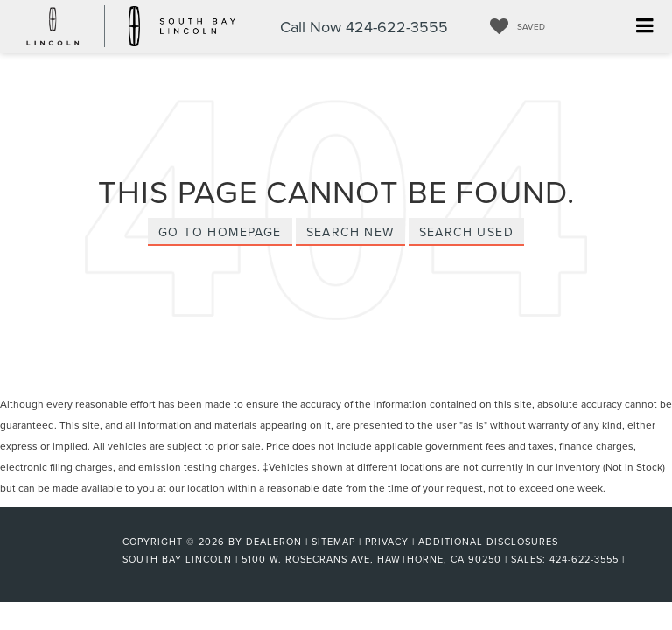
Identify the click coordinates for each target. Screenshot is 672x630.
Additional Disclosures (488, 542)
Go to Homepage (220, 232)
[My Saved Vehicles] (513, 26)
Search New (350, 232)
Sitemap (333, 542)
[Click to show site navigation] (644, 27)
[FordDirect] (66, 558)
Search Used (466, 232)
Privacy (387, 542)
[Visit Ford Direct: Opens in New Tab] (634, 559)
